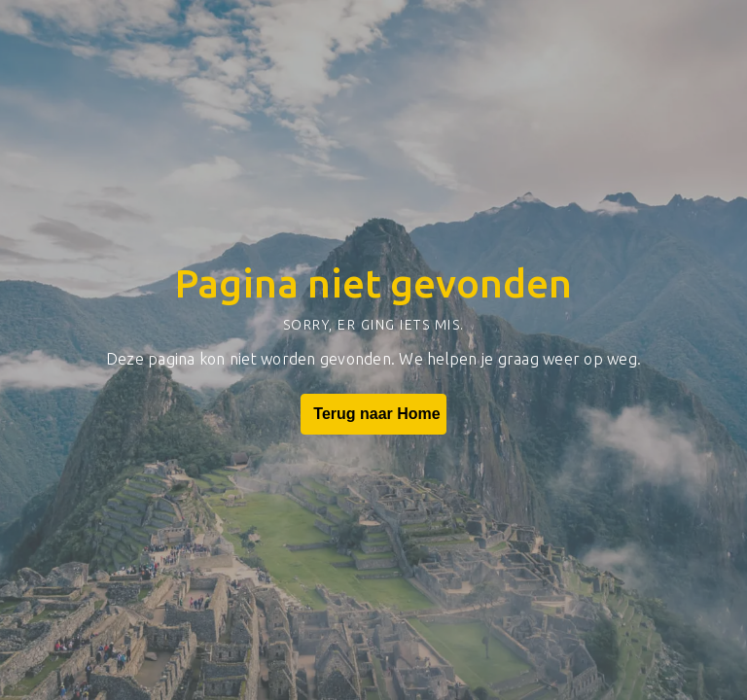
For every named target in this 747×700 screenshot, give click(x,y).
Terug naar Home (373, 414)
